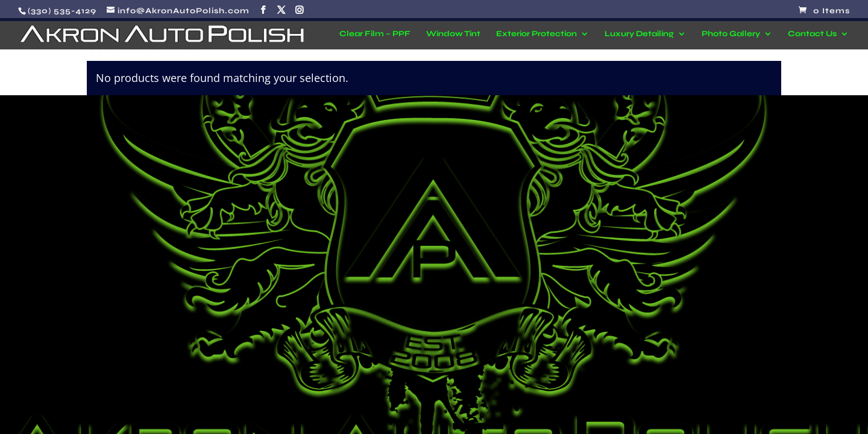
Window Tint (453, 34)
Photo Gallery (731, 34)
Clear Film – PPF (375, 34)
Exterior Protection (536, 34)
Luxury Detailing (639, 34)
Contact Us (812, 34)
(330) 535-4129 (62, 11)
